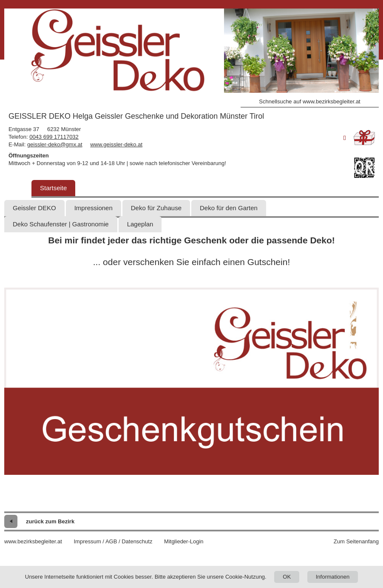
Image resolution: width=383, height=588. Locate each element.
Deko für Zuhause (156, 208)
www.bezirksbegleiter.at (33, 541)
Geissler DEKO (34, 208)
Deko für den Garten (229, 208)
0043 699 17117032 (54, 137)
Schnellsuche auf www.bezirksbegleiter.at (309, 101)
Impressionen (94, 208)
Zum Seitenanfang (356, 541)
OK (287, 577)
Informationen (333, 577)
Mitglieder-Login (184, 541)
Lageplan (140, 224)
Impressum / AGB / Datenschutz (113, 541)
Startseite (53, 188)
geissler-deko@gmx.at (55, 144)
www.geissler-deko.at (116, 144)
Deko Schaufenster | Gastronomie (61, 224)
